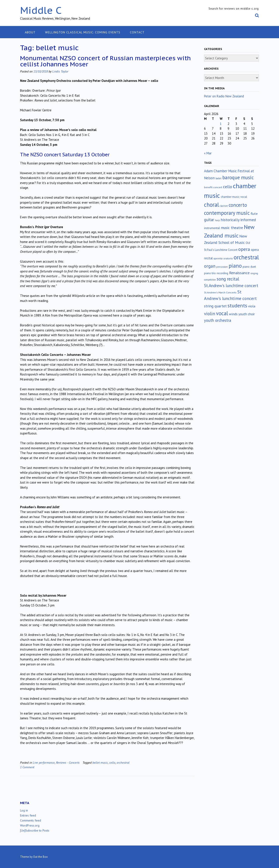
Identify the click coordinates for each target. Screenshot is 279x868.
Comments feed (31, 820)
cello (112, 762)
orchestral (123, 762)
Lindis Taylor (60, 71)
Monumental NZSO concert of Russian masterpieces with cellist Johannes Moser (105, 61)
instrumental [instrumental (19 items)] (212, 228)
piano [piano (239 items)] (235, 266)
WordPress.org (30, 825)
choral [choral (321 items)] (211, 205)
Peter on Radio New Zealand (224, 96)
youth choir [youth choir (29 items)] (247, 314)
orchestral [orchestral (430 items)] (246, 257)
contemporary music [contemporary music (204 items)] (227, 213)
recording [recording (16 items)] (222, 273)
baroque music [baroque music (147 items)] (238, 177)
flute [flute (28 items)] (254, 214)
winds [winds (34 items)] (233, 314)
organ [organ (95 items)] (210, 266)
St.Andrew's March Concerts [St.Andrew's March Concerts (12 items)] (220, 292)
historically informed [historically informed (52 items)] (238, 220)
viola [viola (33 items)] (252, 306)
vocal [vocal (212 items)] (222, 313)
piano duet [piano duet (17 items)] (249, 267)
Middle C (41, 10)
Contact (137, 32)
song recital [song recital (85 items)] (228, 279)
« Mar (208, 153)
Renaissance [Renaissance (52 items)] (239, 273)
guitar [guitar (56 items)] (209, 220)
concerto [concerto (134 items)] (238, 205)
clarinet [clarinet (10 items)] (224, 206)
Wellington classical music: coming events (83, 32)
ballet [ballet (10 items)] (219, 178)
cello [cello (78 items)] (228, 187)
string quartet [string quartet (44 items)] (215, 306)
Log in (24, 810)
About (30, 32)
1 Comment (27, 767)
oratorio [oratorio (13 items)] (228, 258)
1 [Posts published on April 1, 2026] (221, 124)
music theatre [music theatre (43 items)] (232, 228)
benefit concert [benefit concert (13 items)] (213, 187)
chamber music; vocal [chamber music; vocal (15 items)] (234, 197)
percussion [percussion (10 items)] (222, 267)
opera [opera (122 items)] (244, 249)
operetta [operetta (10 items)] (218, 258)
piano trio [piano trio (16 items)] (210, 273)
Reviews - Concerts (68, 762)
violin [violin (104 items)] (210, 313)
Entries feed (28, 815)
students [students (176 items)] (237, 305)
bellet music (100, 762)
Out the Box (40, 857)
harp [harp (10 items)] (217, 220)
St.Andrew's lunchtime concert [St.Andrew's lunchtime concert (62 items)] (231, 286)
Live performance (44, 762)
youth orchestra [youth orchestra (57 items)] (218, 320)
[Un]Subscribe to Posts (35, 830)
